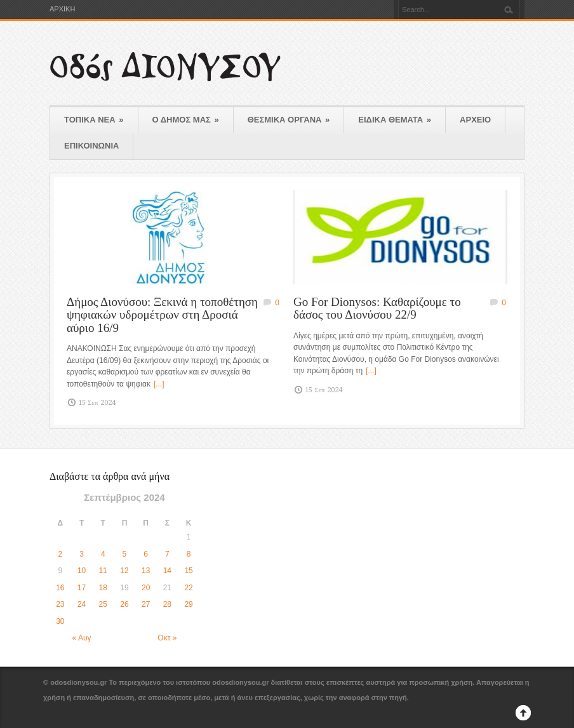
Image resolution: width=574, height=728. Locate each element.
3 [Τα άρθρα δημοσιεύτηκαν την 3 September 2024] (82, 554)
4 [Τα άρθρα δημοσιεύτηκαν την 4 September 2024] (103, 554)
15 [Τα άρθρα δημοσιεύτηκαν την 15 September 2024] (188, 571)
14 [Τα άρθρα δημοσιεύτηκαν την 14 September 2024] (167, 571)
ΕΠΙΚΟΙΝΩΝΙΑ (91, 146)
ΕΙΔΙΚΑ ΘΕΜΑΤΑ (395, 120)
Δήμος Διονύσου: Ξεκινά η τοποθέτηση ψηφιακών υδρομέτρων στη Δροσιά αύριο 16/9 (162, 315)
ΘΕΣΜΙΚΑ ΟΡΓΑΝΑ (289, 120)
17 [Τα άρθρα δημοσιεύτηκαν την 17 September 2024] (82, 588)
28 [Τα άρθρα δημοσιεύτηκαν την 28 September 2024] (167, 604)
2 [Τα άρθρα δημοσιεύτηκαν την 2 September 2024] (61, 554)
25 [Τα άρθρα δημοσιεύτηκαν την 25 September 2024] (103, 604)
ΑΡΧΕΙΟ (475, 120)
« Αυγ (82, 638)
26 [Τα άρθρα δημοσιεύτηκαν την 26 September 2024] (124, 604)
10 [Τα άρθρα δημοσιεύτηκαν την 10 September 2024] (82, 571)
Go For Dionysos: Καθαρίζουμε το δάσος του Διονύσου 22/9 (377, 308)
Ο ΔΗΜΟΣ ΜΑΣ (186, 120)
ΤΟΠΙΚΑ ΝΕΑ (94, 120)
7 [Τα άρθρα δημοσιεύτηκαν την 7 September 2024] (167, 554)
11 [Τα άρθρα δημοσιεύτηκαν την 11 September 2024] (103, 571)
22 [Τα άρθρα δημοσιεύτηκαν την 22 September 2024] (188, 588)
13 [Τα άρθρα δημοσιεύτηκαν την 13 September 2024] (146, 571)
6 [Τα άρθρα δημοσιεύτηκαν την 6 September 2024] (146, 554)
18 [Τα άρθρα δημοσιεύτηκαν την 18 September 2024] (103, 588)
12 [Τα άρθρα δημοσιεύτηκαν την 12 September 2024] (124, 571)
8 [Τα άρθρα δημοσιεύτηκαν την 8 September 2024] (189, 554)
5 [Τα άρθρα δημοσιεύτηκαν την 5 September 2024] (125, 554)
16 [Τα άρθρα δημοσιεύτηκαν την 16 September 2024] (60, 588)
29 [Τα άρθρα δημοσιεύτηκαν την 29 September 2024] (188, 604)
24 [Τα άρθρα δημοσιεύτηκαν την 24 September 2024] (82, 604)
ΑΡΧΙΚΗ (62, 9)
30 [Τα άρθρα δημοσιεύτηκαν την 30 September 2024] (60, 621)
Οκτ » (167, 638)
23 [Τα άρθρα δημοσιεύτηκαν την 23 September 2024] (60, 604)
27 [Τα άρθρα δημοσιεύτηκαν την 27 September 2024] (146, 604)
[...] (159, 384)
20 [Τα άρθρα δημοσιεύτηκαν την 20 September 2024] (146, 588)
